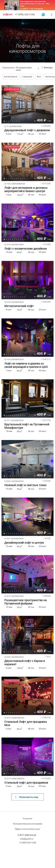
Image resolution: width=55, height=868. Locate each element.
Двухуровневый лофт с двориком (27, 130)
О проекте (28, 818)
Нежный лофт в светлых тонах (25, 485)
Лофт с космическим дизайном (26, 249)
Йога (39, 77)
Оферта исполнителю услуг (27, 829)
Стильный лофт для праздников (26, 783)
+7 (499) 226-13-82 (25, 14)
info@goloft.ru (27, 839)
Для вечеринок (11, 77)
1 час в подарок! (36, 9)
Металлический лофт (19, 306)
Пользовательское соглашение (27, 824)
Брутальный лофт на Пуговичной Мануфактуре (27, 426)
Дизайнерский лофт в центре (24, 543)
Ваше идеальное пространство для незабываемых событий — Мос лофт (35, 4)
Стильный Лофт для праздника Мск (26, 723)
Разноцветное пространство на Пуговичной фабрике (26, 602)
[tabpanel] (27, 104)
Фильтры (47, 68)
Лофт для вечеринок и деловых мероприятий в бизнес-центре (26, 189)
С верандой (27, 77)
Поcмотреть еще (27, 797)
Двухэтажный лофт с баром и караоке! (25, 663)
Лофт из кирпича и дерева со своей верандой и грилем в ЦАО (26, 365)
